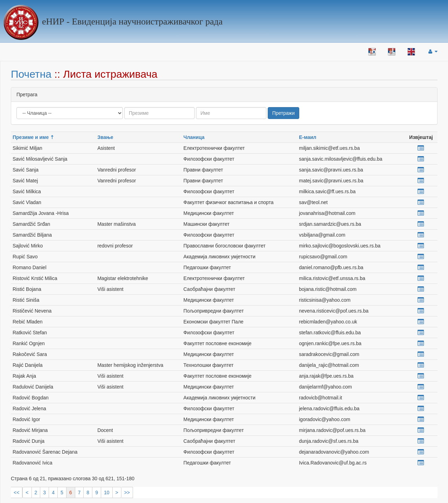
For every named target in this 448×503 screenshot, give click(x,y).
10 (107, 492)
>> (127, 492)
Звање (105, 137)
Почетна (31, 74)
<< (16, 492)
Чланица (194, 137)
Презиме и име (31, 137)
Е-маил (307, 137)
